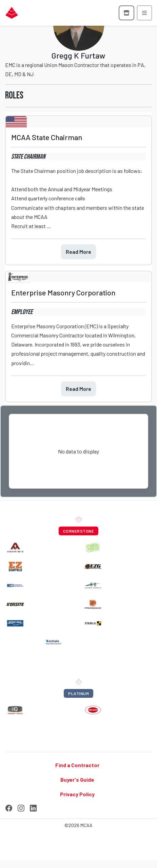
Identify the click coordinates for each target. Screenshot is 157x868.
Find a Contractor (77, 765)
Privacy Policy (77, 794)
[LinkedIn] (33, 807)
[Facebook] (9, 807)
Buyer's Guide (77, 780)
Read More (78, 252)
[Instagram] (21, 807)
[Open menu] (144, 13)
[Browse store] (126, 13)
